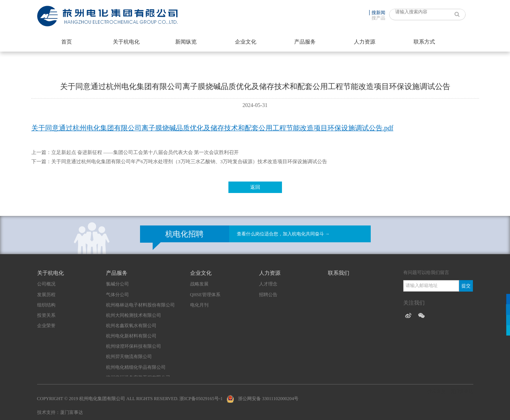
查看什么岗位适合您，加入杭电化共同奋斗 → (283, 234)
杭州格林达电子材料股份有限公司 (140, 305)
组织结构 (46, 305)
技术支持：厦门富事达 (60, 412)
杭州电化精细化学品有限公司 (136, 367)
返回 (255, 187)
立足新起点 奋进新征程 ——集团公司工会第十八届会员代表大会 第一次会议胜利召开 (145, 152)
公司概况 (46, 284)
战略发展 (199, 284)
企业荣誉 (46, 326)
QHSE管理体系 (205, 295)
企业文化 (246, 42)
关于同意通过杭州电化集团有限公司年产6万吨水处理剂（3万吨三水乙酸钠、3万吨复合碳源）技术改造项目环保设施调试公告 (189, 161)
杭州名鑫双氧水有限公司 (131, 326)
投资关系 (46, 315)
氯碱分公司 (117, 284)
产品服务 (305, 42)
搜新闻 (378, 13)
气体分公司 (117, 295)
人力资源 (365, 42)
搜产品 (378, 18)
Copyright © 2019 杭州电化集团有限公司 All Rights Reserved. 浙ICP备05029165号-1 (130, 399)
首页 (67, 42)
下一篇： (41, 161)
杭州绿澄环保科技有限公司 (134, 346)
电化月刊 (199, 305)
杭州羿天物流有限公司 (129, 357)
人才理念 (268, 284)
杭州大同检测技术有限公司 (134, 315)
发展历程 (46, 295)
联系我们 (339, 273)
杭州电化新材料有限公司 (131, 336)
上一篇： (41, 152)
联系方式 (424, 42)
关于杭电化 (126, 42)
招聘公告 (268, 295)
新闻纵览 (186, 42)
